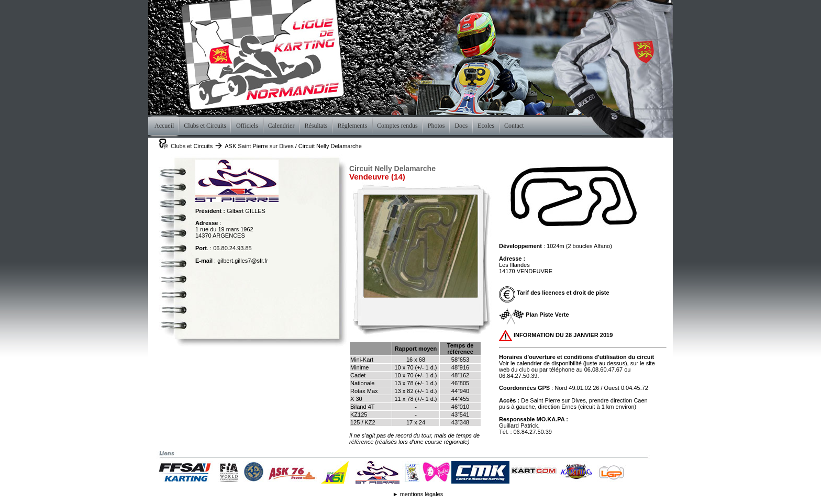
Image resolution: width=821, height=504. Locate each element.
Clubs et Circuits (192, 146)
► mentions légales (418, 494)
